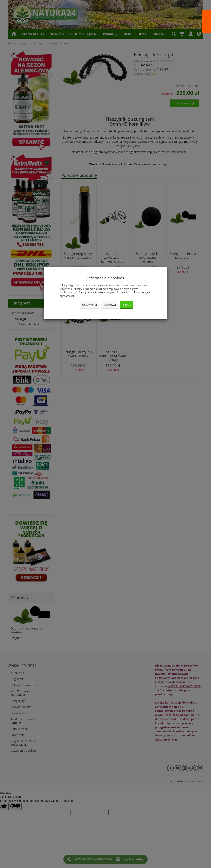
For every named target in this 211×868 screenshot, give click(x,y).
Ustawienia (90, 305)
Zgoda (127, 305)
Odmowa (110, 305)
